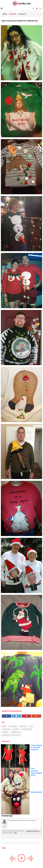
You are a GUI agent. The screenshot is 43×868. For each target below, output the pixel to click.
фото (4, 726)
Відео (5, 14)
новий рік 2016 (16, 732)
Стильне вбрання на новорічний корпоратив (36, 747)
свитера (5, 732)
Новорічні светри (36, 792)
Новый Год (6, 729)
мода (31, 726)
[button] (37, 8)
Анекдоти (22, 14)
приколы (23, 726)
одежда (16, 729)
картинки (13, 726)
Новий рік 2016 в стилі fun (11, 735)
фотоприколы (27, 729)
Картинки (13, 14)
